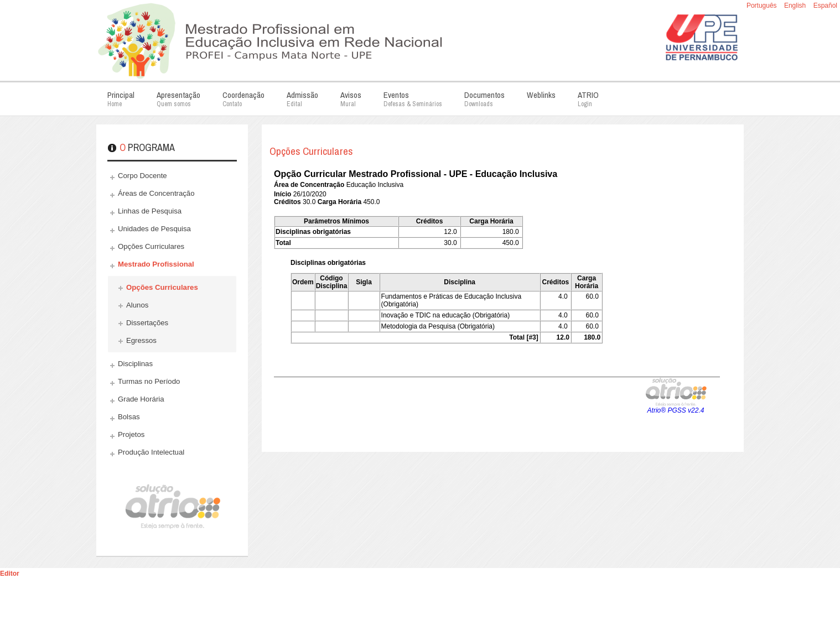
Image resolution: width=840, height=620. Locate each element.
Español (825, 6)
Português (763, 6)
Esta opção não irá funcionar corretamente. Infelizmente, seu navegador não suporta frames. (497, 303)
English (796, 6)
